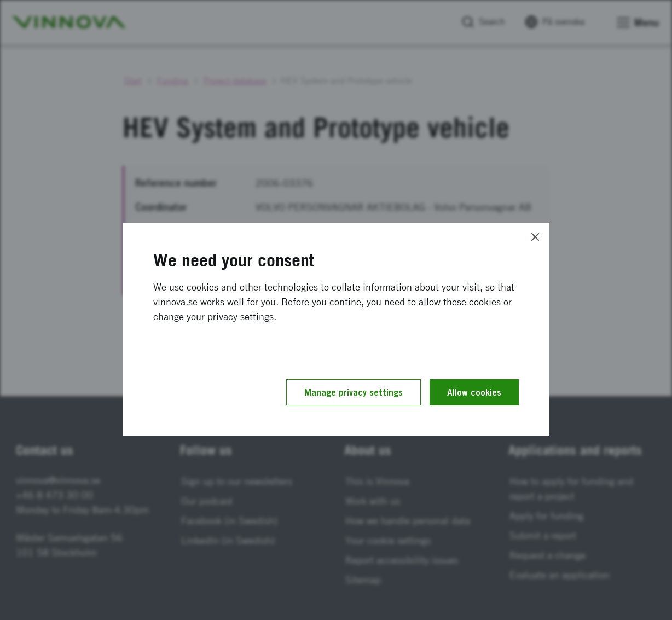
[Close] (535, 237)
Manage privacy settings (354, 392)
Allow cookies (474, 392)
